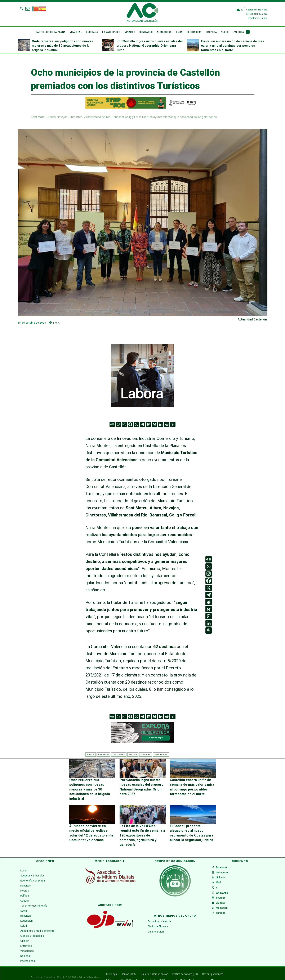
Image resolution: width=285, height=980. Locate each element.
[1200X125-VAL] (142, 103)
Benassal (103, 754)
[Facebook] (130, 424)
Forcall (133, 754)
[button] (22, 9)
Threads (222, 915)
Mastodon (223, 908)
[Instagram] (124, 424)
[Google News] (112, 424)
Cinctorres (119, 754)
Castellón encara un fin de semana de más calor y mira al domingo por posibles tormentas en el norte (232, 46)
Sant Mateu (161, 754)
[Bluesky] (155, 424)
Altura (91, 754)
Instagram (224, 861)
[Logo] (142, 13)
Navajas (146, 754)
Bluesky (222, 901)
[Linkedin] (161, 424)
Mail (220, 874)
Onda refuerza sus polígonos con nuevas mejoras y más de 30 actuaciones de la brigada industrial (62, 46)
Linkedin (222, 868)
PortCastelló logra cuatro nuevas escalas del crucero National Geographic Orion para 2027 (150, 46)
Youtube (222, 894)
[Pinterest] (173, 424)
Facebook (223, 854)
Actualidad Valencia (159, 907)
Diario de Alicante (158, 912)
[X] (136, 424)
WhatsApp (224, 888)
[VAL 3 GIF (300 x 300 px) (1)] (142, 375)
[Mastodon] (149, 424)
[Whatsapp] (118, 424)
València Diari (156, 918)
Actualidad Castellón (252, 319)
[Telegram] (142, 424)
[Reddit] (167, 424)
